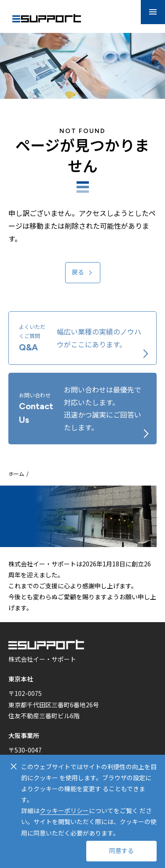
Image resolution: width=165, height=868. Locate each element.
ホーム (16, 474)
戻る (78, 272)
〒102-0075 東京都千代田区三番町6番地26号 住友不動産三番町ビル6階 (54, 704)
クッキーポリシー (64, 810)
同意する (121, 851)
